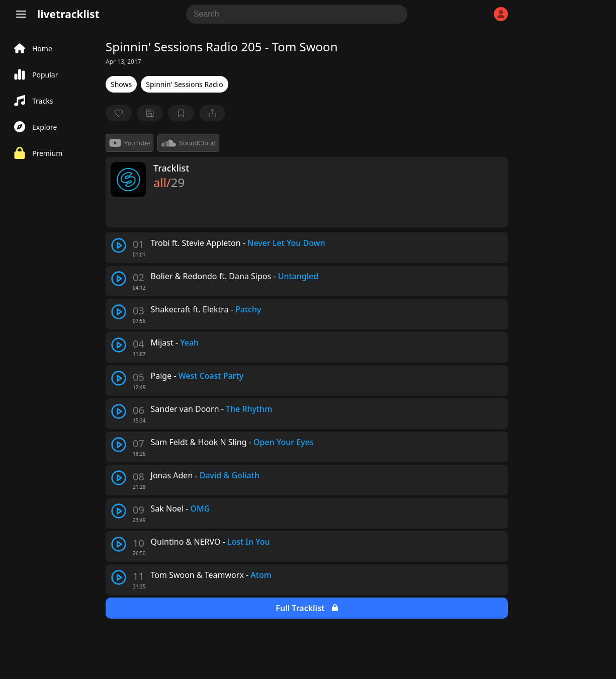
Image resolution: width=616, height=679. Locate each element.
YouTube (129, 143)
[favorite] (119, 113)
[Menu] (21, 14)
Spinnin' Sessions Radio (184, 84)
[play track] (119, 245)
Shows (121, 84)
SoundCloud (188, 143)
